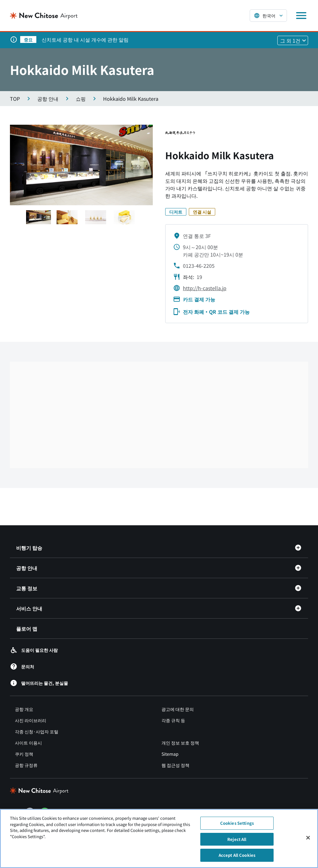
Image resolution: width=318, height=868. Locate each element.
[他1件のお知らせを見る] (293, 40)
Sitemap (170, 754)
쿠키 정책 (24, 754)
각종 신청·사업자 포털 (37, 731)
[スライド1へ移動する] (39, 217)
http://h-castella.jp (205, 288)
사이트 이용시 (28, 743)
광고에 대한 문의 (178, 709)
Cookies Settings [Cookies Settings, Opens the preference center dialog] (237, 823)
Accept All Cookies (237, 855)
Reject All (237, 839)
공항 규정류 (26, 765)
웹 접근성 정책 (175, 765)
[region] (159, 838)
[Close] (308, 838)
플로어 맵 (27, 629)
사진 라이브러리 (31, 720)
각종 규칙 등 (173, 720)
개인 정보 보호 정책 (180, 743)
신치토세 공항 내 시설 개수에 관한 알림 (85, 39)
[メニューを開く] (301, 16)
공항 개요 (24, 709)
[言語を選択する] (268, 16)
